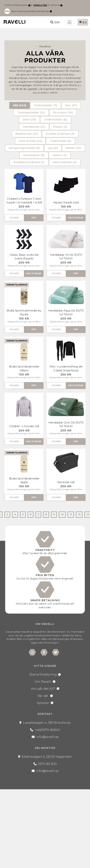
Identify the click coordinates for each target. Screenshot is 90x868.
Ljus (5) (53, 148)
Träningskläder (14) (31, 112)
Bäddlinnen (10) (27, 134)
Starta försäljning (17, 5)
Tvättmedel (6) (60, 141)
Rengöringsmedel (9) (24, 148)
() (83, 22)
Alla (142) (20, 105)
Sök (55, 22)
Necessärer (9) (34, 155)
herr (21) (71, 105)
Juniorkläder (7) (46, 105)
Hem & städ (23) (30, 141)
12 (79, 514)
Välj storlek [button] (76, 218)
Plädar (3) (60, 127)
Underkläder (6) (56, 119)
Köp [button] (34, 218)
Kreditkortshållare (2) (29, 162)
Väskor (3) (60, 155)
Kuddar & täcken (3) (60, 134)
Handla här (40, 5)
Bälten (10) (73, 148)
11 (71, 514)
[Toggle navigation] (69, 22)
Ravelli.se (45, 46)
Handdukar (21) (34, 127)
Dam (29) (29, 119)
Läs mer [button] (14, 218)
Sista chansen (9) (65, 162)
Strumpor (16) (63, 112)
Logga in (56, 5)
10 (62, 514)
